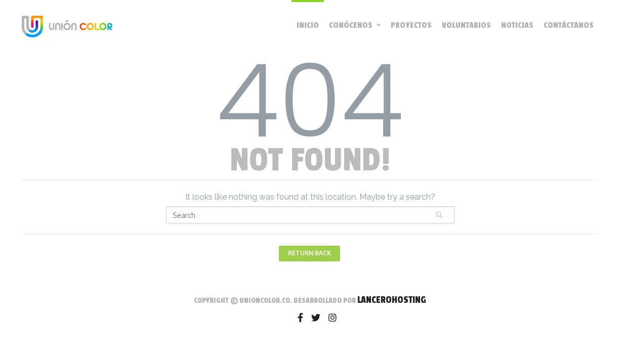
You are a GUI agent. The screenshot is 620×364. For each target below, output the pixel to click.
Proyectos (411, 25)
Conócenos (355, 25)
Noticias (517, 25)
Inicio (308, 25)
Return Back (309, 253)
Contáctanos (569, 25)
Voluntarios (466, 25)
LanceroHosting (392, 300)
